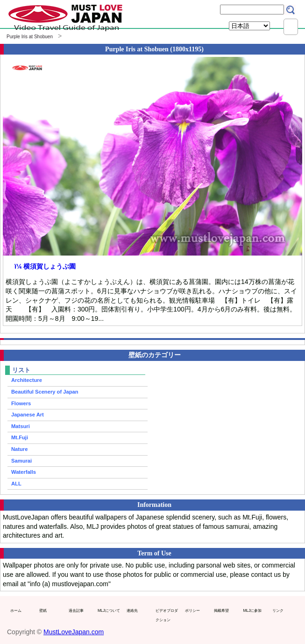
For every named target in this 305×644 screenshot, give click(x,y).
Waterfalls (24, 472)
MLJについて (109, 610)
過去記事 (76, 610)
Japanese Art (28, 415)
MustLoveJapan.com (74, 632)
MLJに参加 (252, 610)
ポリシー (192, 610)
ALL (16, 484)
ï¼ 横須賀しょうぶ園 (45, 266)
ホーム (16, 610)
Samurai (21, 461)
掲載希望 (221, 610)
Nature (19, 449)
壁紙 (43, 610)
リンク (278, 610)
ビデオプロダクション (167, 615)
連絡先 (132, 610)
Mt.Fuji (20, 437)
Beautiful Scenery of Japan (45, 392)
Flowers (21, 403)
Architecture (27, 380)
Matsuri (21, 426)
